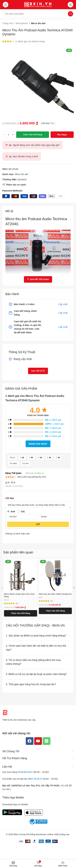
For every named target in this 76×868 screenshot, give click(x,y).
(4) (17, 603)
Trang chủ (8, 23)
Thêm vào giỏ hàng (33, 135)
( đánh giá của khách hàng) (30, 41)
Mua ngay (62, 135)
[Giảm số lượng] (4, 135)
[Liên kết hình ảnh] (18, 712)
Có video (13, 463)
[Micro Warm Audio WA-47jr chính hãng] (21, 575)
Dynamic (22, 179)
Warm (7, 600)
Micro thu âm (38, 23)
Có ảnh (26, 463)
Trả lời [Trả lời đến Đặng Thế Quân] (8, 486)
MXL (41, 597)
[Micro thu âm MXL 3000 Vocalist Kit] (55, 575)
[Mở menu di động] (6, 5)
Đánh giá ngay (38, 444)
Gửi (38, 524)
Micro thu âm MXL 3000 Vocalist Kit (55, 594)
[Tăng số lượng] (13, 135)
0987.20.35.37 (35, 779)
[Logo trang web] (38, 4)
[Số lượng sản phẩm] (8, 135)
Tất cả (12, 458)
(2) (52, 601)
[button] (21, 613)
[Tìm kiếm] (38, 14)
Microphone (22, 23)
